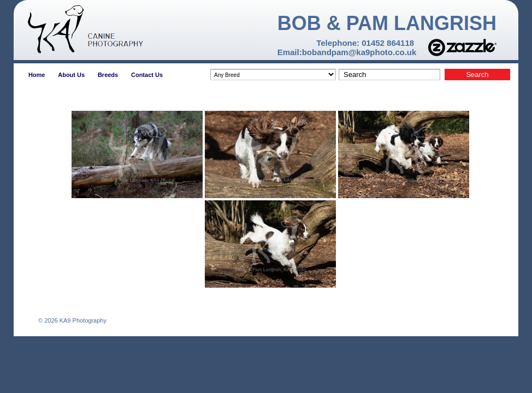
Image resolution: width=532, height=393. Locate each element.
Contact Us (147, 75)
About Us (71, 75)
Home (37, 75)
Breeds (108, 75)
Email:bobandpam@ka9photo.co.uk (347, 52)
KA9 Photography (82, 320)
